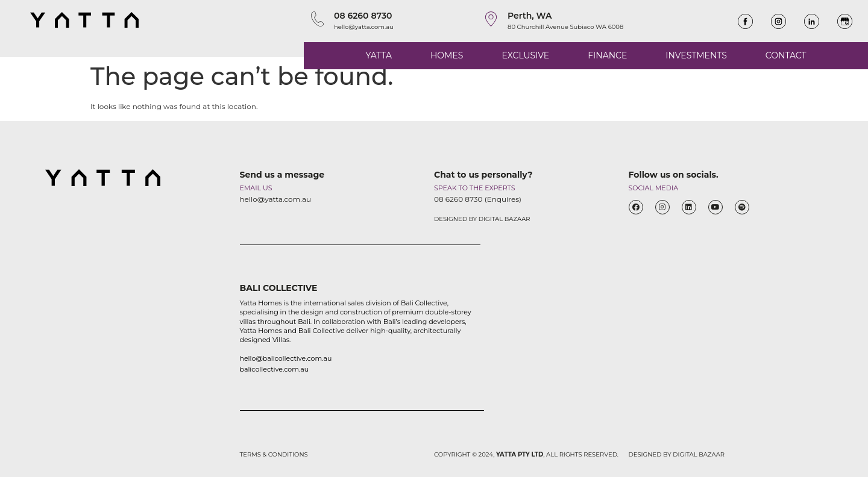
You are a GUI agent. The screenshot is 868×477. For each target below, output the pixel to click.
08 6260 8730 (363, 16)
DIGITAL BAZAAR (505, 219)
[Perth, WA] (491, 19)
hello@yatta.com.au (364, 27)
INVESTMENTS (696, 55)
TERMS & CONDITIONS (274, 454)
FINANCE (607, 55)
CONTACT (786, 55)
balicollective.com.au (275, 369)
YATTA (379, 55)
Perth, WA (530, 16)
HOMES (447, 55)
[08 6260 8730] (317, 19)
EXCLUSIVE (525, 55)
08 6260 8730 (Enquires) (478, 199)
